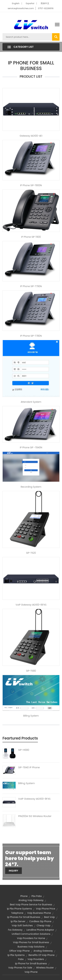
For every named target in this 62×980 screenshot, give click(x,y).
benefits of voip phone (42, 955)
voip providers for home (31, 938)
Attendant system (31, 402)
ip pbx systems (16, 955)
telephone (17, 913)
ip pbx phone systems (19, 909)
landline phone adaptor (40, 930)
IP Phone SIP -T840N (31, 447)
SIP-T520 (31, 553)
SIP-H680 (24, 750)
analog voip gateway (31, 900)
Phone (24, 896)
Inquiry (13, 871)
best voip (50, 917)
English (16, 3)
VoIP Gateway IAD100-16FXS (31, 605)
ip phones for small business (24, 917)
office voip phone (19, 951)
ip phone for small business (31, 963)
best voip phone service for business (31, 905)
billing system (31, 716)
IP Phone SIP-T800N (31, 185)
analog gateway (43, 951)
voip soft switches (22, 925)
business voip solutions (31, 947)
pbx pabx (37, 896)
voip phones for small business (31, 942)
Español (30, 3)
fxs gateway (15, 930)
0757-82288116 (46, 8)
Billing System (27, 783)
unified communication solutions (31, 934)
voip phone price (45, 909)
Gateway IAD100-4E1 (31, 136)
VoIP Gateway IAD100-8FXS (34, 799)
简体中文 (45, 3)
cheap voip (43, 925)
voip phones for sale (20, 968)
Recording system (31, 487)
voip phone (31, 972)
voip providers (36, 959)
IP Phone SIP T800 (31, 237)
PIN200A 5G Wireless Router (35, 816)
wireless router (45, 968)
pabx (21, 959)
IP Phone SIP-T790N (31, 286)
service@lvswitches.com (21, 8)
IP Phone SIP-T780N (31, 336)
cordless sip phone (40, 921)
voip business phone (39, 913)
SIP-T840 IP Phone (29, 767)
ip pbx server (18, 921)
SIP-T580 (31, 671)
